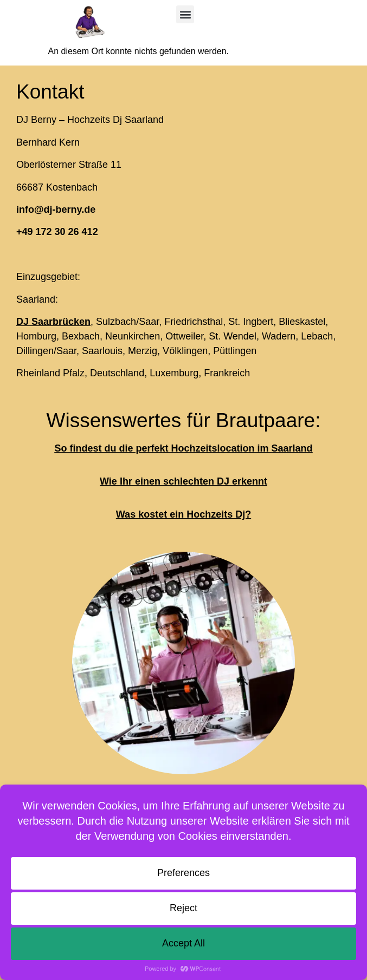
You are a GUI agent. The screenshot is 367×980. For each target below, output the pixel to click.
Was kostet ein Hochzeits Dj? (183, 514)
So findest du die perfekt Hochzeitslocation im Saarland (183, 448)
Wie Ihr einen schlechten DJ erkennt (183, 481)
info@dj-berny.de (56, 210)
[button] (185, 14)
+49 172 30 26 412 (57, 232)
